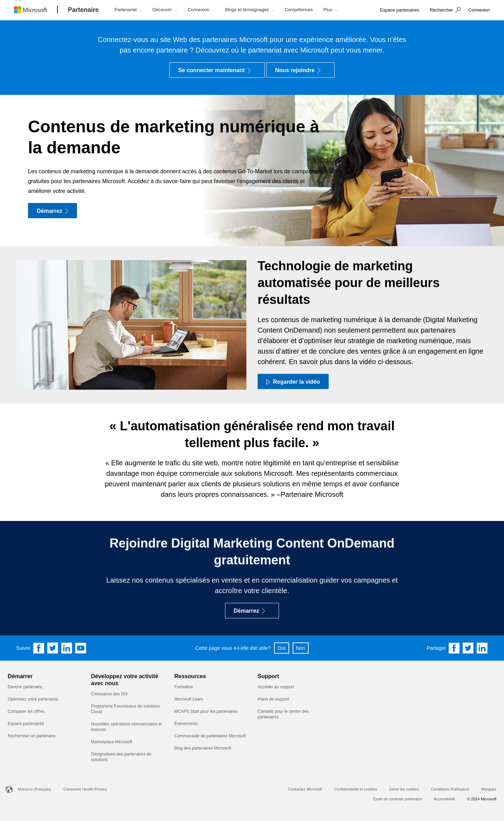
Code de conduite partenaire (397, 799)
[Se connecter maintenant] (217, 70)
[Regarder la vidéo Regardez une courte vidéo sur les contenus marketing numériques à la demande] (293, 381)
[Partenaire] (83, 10)
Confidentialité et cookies (356, 789)
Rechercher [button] (442, 10)
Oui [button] (281, 648)
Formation (184, 687)
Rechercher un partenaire (31, 736)
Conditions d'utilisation (450, 789)
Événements (186, 724)
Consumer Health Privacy (85, 789)
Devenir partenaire (25, 687)
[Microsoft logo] (36, 10)
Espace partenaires (26, 724)
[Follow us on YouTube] (81, 648)
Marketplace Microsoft (111, 742)
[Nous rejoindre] (300, 70)
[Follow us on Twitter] (53, 648)
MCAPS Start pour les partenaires (206, 711)
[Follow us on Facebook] (39, 648)
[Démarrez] (52, 211)
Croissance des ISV (109, 694)
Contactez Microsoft (305, 789)
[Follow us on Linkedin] (67, 648)
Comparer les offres (26, 711)
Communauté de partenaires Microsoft (210, 736)
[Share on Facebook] (454, 648)
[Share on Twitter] (468, 648)
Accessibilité (445, 799)
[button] (444, 11)
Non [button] (301, 648)
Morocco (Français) (34, 789)
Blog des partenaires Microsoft (203, 748)
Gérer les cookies (404, 789)
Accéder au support (276, 687)
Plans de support (273, 699)
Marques (489, 789)
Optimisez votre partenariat (33, 699)
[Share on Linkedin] (482, 648)
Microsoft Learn (189, 699)
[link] (400, 10)
